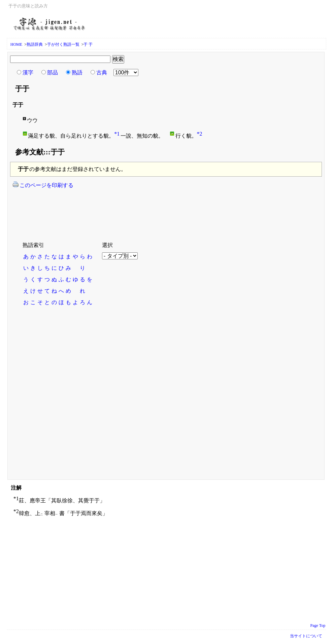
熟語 (77, 73)
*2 (200, 134)
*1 (117, 134)
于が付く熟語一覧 (63, 44)
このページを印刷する (43, 185)
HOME (16, 44)
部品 (53, 73)
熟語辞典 (35, 44)
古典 (102, 73)
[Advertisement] (134, 211)
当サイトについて (306, 636)
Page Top (318, 625)
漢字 (28, 73)
